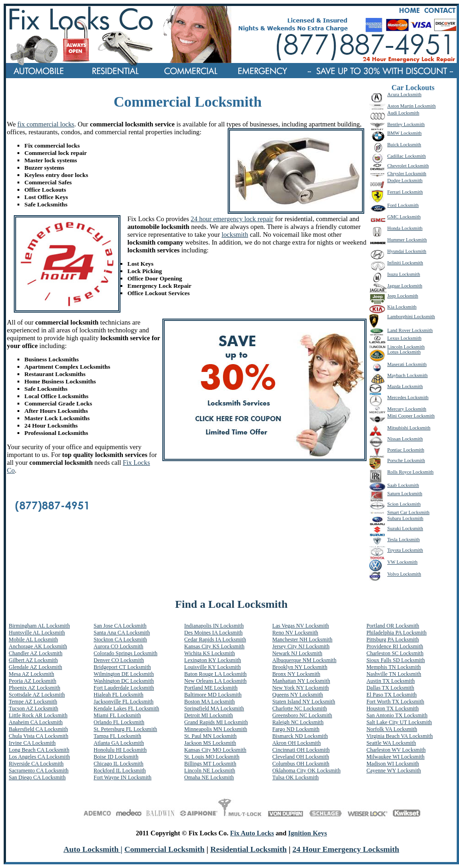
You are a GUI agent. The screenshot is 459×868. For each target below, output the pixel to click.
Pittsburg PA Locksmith (393, 640)
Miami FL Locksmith (118, 715)
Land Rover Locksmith (410, 330)
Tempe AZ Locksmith (33, 702)
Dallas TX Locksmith (390, 688)
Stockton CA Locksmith (120, 640)
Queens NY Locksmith (298, 695)
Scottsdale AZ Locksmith (37, 695)
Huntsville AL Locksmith (37, 633)
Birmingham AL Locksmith (39, 626)
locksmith (235, 234)
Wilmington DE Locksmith (124, 674)
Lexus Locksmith (404, 338)
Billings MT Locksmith (210, 764)
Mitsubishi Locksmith (409, 428)
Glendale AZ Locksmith (35, 667)
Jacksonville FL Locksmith (124, 702)
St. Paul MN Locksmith (211, 736)
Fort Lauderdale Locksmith (124, 688)
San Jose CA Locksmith (120, 626)
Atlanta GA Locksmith (119, 743)
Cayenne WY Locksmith (394, 771)
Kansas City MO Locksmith (215, 750)
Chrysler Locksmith (407, 174)
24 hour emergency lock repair (232, 219)
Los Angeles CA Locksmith (39, 757)
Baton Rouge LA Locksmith (216, 674)
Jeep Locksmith (403, 296)
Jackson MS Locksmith (210, 743)
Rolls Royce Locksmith (410, 472)
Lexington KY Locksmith (213, 660)
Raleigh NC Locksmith (298, 722)
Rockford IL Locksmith (120, 771)
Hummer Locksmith (407, 240)
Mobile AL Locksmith (33, 640)
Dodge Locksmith (405, 180)
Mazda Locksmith (405, 386)
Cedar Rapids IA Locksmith (215, 640)
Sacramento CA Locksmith (39, 771)
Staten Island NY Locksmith (304, 702)
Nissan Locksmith (405, 439)
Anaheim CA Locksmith (36, 722)
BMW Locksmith (404, 133)
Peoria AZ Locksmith (32, 681)
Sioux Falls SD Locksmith (396, 660)
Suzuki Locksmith (405, 528)
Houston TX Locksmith (393, 708)
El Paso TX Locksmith (392, 695)
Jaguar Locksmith (405, 286)
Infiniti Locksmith (405, 263)
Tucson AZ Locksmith (34, 708)
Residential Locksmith (248, 849)
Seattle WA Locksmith (391, 743)
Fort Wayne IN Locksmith (123, 777)
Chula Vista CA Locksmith (38, 736)
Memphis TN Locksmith (394, 667)
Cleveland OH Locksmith (301, 757)
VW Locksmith (402, 562)
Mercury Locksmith (407, 409)
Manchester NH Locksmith (302, 640)
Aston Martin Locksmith (411, 106)
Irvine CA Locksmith (32, 743)
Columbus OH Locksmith (301, 764)
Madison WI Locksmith (393, 764)
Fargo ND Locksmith (296, 729)
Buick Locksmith (404, 145)
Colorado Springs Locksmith (126, 653)
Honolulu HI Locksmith (120, 750)
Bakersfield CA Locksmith (38, 729)
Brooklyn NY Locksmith (300, 667)
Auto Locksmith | (93, 849)
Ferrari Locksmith (405, 192)
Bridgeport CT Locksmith (122, 667)
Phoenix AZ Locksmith (34, 688)
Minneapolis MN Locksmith (216, 729)
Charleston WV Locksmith (396, 750)
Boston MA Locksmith (210, 702)
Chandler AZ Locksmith (36, 653)
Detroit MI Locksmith (209, 715)
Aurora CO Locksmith (119, 646)
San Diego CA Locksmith (37, 777)
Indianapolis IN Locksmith (214, 626)
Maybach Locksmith (407, 375)
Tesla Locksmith (404, 540)
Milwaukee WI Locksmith (396, 757)
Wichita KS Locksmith (210, 653)
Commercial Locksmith (164, 849)
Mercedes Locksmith (408, 397)
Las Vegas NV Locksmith (301, 626)
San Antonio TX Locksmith (397, 715)
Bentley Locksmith (406, 124)
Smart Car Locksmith (408, 512)
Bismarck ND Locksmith (300, 736)
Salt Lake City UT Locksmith (399, 722)
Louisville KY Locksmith (213, 667)
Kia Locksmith (402, 307)
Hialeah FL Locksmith (119, 695)
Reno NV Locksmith (295, 633)
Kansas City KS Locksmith (215, 646)
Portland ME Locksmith (211, 688)
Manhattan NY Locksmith (301, 681)
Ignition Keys (308, 833)
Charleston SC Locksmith (395, 653)
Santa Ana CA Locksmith (122, 633)
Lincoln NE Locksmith (210, 771)
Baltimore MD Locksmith (213, 695)
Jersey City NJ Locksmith (301, 646)
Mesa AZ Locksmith (32, 674)
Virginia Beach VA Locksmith (400, 736)
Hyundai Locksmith (407, 251)
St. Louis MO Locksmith (212, 757)
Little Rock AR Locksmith (38, 715)
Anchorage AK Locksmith (38, 646)
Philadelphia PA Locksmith (397, 633)
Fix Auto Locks (252, 833)
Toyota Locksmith (405, 550)
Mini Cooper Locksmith (411, 416)
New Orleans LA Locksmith (216, 681)
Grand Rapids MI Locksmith (216, 722)
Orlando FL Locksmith (119, 722)
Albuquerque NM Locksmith (304, 660)
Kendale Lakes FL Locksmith (127, 708)
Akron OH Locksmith (296, 743)
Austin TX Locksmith (391, 681)
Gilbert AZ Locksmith (33, 660)
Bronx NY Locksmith (296, 674)
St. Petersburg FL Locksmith (126, 729)
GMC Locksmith (404, 217)
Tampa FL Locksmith (118, 736)
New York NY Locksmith (301, 688)
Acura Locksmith (404, 94)
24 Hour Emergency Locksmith (346, 849)
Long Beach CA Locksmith (39, 750)
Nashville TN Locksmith (394, 674)
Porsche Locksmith (406, 460)
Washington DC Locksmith (124, 681)
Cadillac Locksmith (407, 156)
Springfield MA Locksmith (214, 708)
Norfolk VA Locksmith (392, 729)
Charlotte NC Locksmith (300, 708)
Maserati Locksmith (407, 364)
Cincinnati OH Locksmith (301, 750)
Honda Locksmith (405, 228)
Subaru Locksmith (405, 518)
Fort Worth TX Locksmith (396, 702)
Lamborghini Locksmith (411, 317)
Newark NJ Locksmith (297, 653)
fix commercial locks (46, 124)
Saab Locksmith (403, 485)
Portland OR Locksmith (393, 626)
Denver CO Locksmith (119, 660)
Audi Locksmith (403, 113)
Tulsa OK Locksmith (295, 777)
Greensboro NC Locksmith (302, 715)
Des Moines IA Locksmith (214, 633)
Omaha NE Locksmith (209, 777)
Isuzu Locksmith (404, 274)
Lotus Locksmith (404, 352)
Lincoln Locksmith (406, 347)
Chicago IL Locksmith (119, 764)
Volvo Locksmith (404, 574)
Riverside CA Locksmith (36, 764)
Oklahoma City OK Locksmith (306, 771)
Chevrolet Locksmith (408, 166)
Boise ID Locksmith (116, 757)
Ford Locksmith (403, 205)
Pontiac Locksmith (406, 450)
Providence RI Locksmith (395, 646)
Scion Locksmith (404, 504)
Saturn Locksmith (405, 494)
